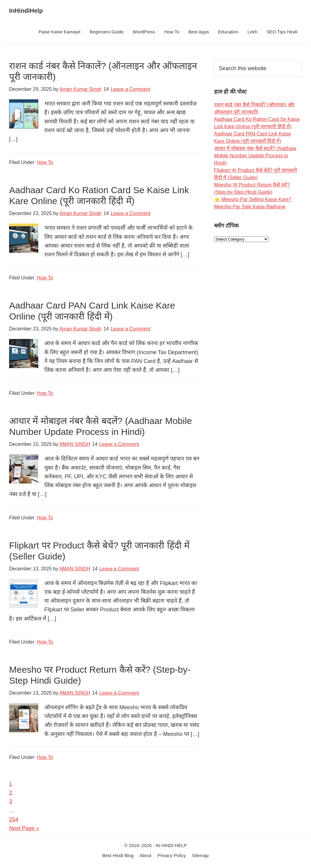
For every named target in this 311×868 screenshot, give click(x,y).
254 (14, 819)
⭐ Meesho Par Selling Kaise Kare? (253, 199)
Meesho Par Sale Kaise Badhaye (250, 207)
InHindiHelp (26, 11)
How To (45, 162)
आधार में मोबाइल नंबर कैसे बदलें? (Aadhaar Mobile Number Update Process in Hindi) (255, 156)
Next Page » (24, 828)
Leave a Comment (130, 89)
